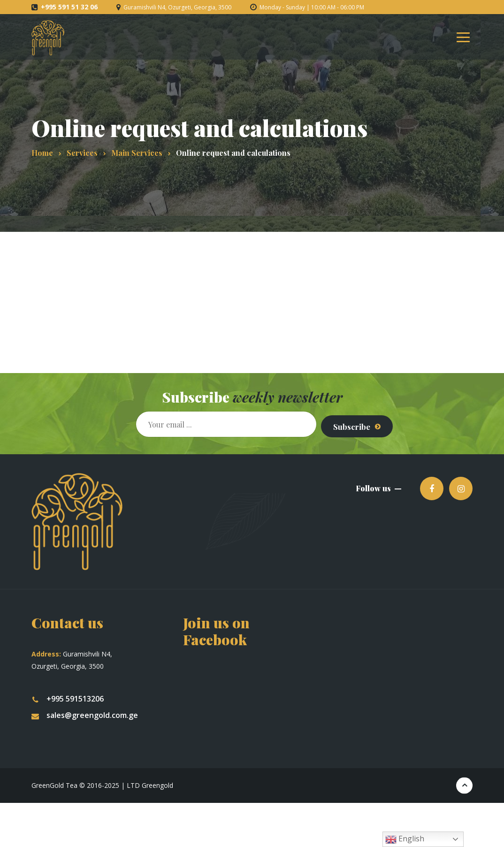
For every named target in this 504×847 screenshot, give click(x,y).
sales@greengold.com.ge (85, 711)
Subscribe (348, 422)
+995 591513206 (68, 694)
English (405, 839)
